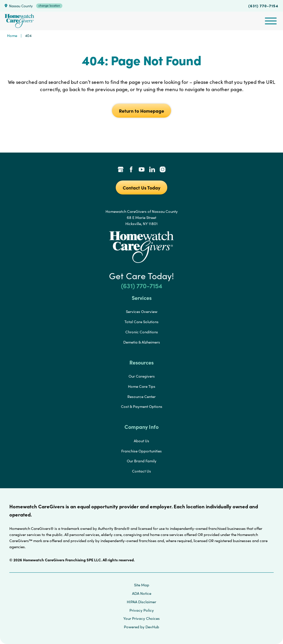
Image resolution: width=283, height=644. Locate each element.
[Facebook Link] (131, 170)
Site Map (142, 585)
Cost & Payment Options (142, 406)
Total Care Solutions (141, 322)
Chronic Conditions (142, 332)
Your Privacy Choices (141, 618)
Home (12, 36)
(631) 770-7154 (263, 6)
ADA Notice (142, 593)
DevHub (152, 627)
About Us (141, 441)
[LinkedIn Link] (152, 170)
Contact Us (141, 471)
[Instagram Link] (163, 170)
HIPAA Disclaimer (141, 602)
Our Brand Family (142, 461)
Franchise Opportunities (141, 451)
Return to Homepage (141, 111)
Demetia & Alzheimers (142, 342)
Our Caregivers (142, 376)
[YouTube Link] (142, 170)
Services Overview (142, 312)
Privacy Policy (142, 610)
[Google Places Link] (121, 170)
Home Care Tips (142, 386)
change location (49, 6)
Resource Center (141, 397)
